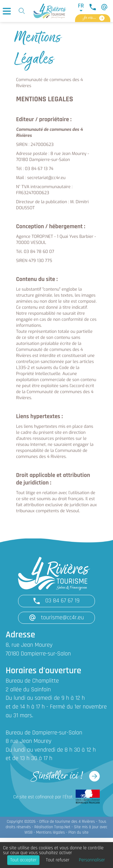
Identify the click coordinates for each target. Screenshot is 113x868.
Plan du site (78, 833)
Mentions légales (50, 833)
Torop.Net (62, 827)
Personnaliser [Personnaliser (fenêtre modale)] (92, 860)
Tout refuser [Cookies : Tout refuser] (58, 860)
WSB (28, 833)
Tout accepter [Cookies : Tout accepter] (24, 860)
